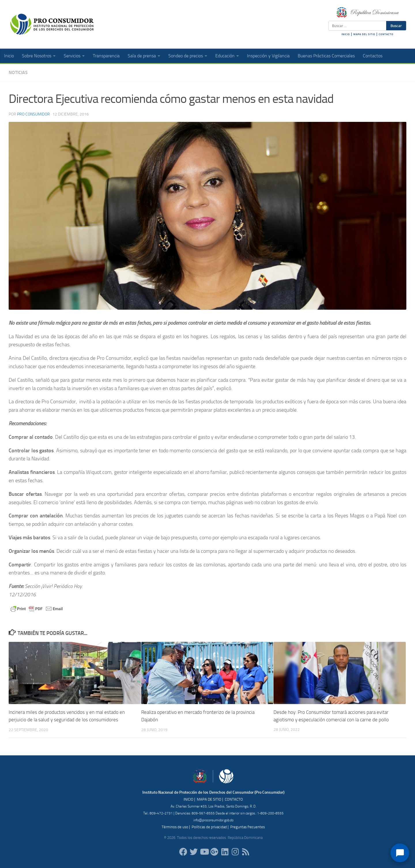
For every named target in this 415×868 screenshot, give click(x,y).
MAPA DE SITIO (209, 799)
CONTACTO (386, 34)
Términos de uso (175, 827)
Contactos (373, 56)
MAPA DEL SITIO (364, 34)
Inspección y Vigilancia (268, 56)
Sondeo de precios (186, 56)
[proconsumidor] (225, 852)
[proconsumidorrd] (194, 852)
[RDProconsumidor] (204, 852)
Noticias (18, 72)
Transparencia (106, 56)
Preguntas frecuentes (248, 827)
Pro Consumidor (33, 114)
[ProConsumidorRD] (183, 852)
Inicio (9, 56)
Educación (225, 56)
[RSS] (246, 852)
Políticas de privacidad (209, 827)
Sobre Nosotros (37, 56)
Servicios (72, 56)
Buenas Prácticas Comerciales (326, 56)
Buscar (396, 26)
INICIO (346, 34)
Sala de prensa (142, 56)
